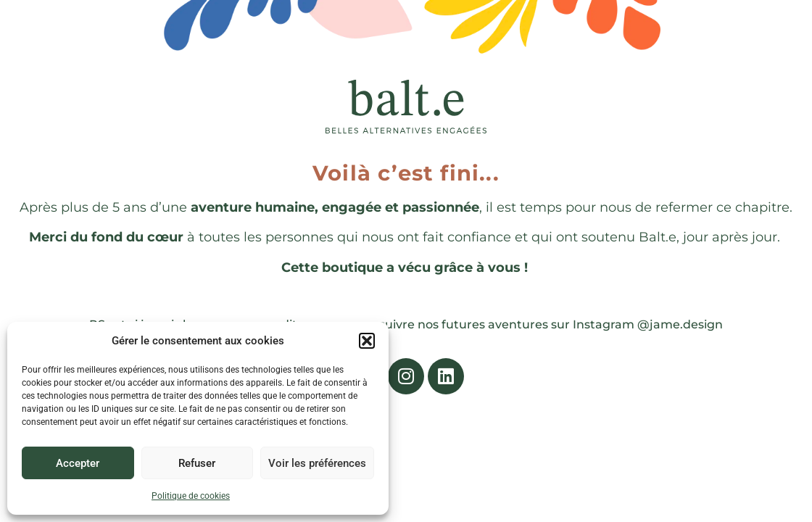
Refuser (197, 463)
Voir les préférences (317, 463)
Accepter (78, 463)
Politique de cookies (191, 496)
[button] (367, 341)
